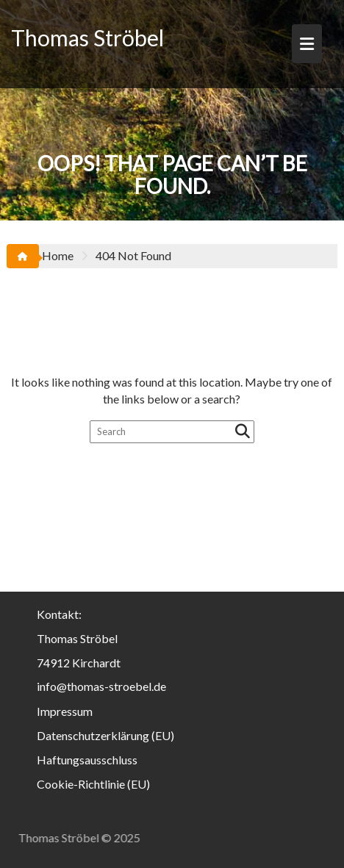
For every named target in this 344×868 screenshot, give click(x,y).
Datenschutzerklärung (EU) (105, 735)
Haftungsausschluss (87, 760)
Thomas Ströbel (87, 37)
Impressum (65, 711)
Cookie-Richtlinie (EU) (93, 784)
